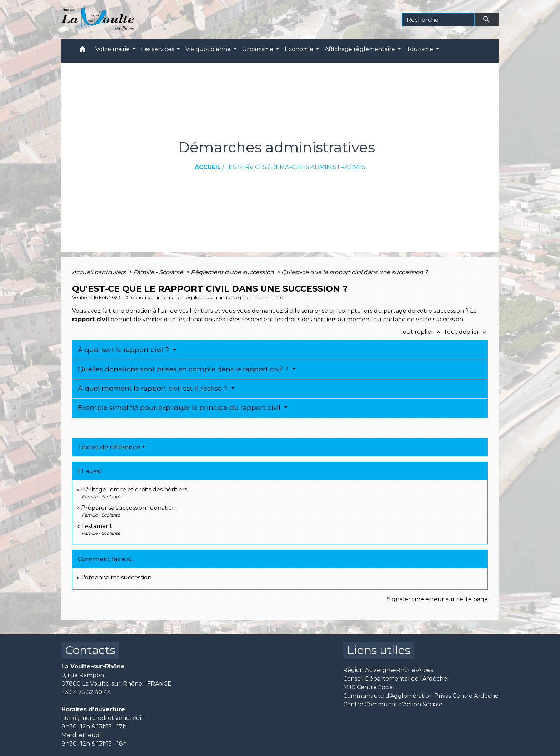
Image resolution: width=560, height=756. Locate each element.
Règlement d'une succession (233, 272)
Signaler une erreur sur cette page (437, 599)
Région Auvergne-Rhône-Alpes (388, 670)
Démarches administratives (318, 167)
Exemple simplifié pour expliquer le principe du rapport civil (180, 408)
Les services (246, 167)
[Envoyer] (487, 20)
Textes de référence (109, 447)
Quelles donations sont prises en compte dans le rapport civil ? (184, 369)
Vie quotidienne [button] (209, 49)
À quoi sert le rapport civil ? (124, 350)
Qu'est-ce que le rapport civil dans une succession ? (355, 272)
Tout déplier (466, 332)
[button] (82, 51)
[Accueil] (98, 20)
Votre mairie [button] (113, 49)
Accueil (208, 167)
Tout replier (421, 332)
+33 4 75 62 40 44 (86, 692)
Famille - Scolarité (159, 272)
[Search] (438, 20)
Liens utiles (379, 650)
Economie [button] (300, 49)
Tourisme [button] (421, 49)
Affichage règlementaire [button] (361, 49)
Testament (97, 526)
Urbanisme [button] (258, 49)
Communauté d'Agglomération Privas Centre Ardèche (421, 696)
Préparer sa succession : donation (128, 508)
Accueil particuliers (100, 272)
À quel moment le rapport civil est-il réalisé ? (154, 388)
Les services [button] (158, 49)
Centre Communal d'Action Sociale (393, 704)
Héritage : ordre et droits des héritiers (134, 490)
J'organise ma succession (116, 577)
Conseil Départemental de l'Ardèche (395, 679)
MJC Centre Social (369, 687)
